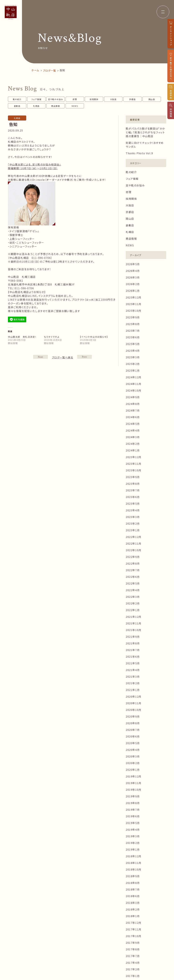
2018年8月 (133, 883)
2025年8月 (133, 324)
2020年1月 (133, 770)
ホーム (35, 70)
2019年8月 (133, 803)
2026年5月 (133, 264)
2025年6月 (133, 337)
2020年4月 (133, 750)
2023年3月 (133, 517)
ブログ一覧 (50, 70)
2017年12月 (134, 923)
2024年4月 (133, 430)
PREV (40, 357)
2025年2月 (133, 364)
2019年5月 (133, 823)
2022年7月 (133, 570)
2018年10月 (134, 869)
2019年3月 (133, 836)
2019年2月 (133, 843)
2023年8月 (133, 484)
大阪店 (113, 99)
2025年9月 (133, 317)
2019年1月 (133, 849)
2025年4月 (133, 351)
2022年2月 (133, 603)
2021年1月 (133, 690)
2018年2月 (133, 909)
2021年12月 (134, 617)
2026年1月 (133, 291)
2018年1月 (133, 916)
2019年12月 (134, 776)
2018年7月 (133, 889)
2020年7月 (133, 730)
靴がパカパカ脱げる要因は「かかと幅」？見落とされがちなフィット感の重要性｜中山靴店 (145, 132)
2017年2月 (133, 969)
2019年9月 (133, 796)
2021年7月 (133, 650)
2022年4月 (133, 590)
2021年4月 (133, 670)
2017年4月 (133, 963)
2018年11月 (134, 863)
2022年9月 (133, 557)
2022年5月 (133, 583)
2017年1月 (133, 976)
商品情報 (56, 106)
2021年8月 (133, 643)
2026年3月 (133, 277)
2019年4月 (133, 830)
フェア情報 (36, 99)
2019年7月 (133, 810)
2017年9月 (133, 943)
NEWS (75, 106)
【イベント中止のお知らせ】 (94, 337)
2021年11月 (134, 623)
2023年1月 (133, 530)
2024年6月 (133, 417)
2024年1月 (133, 450)
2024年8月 (133, 404)
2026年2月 (133, 284)
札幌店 (36, 106)
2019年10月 (134, 790)
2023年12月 (134, 457)
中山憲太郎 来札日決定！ (22, 337)
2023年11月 (134, 464)
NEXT (84, 357)
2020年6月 (133, 736)
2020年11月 (134, 703)
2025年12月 (134, 297)
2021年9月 (133, 637)
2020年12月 (134, 696)
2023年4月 (133, 510)
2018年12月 (134, 856)
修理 (75, 99)
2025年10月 (134, 311)
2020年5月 (133, 743)
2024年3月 (133, 437)
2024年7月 (133, 410)
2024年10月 (134, 390)
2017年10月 (134, 936)
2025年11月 (134, 304)
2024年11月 (134, 384)
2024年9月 (133, 397)
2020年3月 (133, 756)
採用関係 (94, 99)
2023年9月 (133, 477)
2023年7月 (133, 490)
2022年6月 (133, 577)
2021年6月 (133, 657)
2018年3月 (133, 903)
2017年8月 (133, 949)
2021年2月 (133, 683)
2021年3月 (133, 677)
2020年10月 (134, 710)
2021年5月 (133, 663)
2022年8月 (133, 563)
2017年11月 (134, 929)
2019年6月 (133, 816)
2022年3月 (133, 597)
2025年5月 (133, 344)
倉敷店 (17, 106)
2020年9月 (133, 716)
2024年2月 (133, 444)
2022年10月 (134, 550)
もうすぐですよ (52, 337)
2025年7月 (133, 331)
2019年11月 (134, 783)
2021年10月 (134, 630)
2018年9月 (133, 876)
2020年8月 (133, 723)
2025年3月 (133, 357)
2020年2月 (133, 763)
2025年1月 (133, 370)
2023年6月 (133, 497)
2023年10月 (134, 470)
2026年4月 (133, 271)
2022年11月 (134, 543)
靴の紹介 (17, 99)
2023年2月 (133, 524)
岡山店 (152, 99)
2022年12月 (134, 537)
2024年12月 (134, 377)
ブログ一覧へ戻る (63, 357)
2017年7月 (133, 956)
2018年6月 (133, 896)
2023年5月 (133, 504)
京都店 (132, 99)
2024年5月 (133, 424)
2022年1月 (133, 610)
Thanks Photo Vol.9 (139, 153)
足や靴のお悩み (56, 99)
